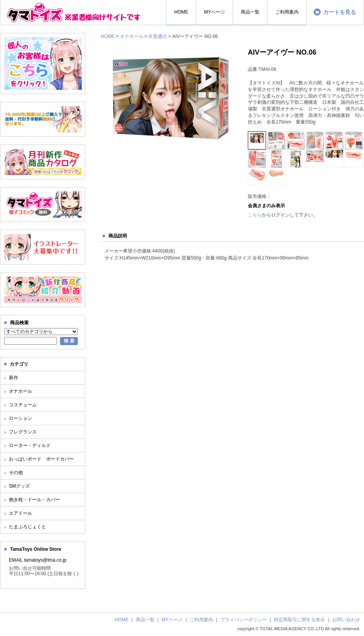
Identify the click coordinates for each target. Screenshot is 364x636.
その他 (16, 473)
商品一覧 (145, 620)
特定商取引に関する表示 (299, 620)
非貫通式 (158, 36)
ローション (21, 418)
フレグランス (23, 432)
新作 (14, 378)
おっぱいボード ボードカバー (41, 459)
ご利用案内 (201, 620)
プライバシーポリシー (244, 620)
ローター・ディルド (30, 445)
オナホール (132, 36)
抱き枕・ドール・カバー (34, 500)
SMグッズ (19, 486)
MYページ (172, 620)
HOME (108, 36)
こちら (255, 215)
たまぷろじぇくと (27, 527)
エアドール (21, 513)
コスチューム (23, 405)
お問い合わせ (346, 620)
